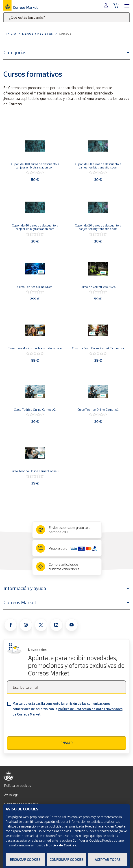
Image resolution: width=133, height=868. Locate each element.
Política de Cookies (61, 845)
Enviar (67, 743)
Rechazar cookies (25, 860)
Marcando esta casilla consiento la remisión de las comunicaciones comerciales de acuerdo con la (68, 709)
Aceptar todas (108, 860)
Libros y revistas (38, 34)
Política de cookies (17, 786)
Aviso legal (12, 795)
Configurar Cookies (66, 860)
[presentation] (41, 728)
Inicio (11, 34)
